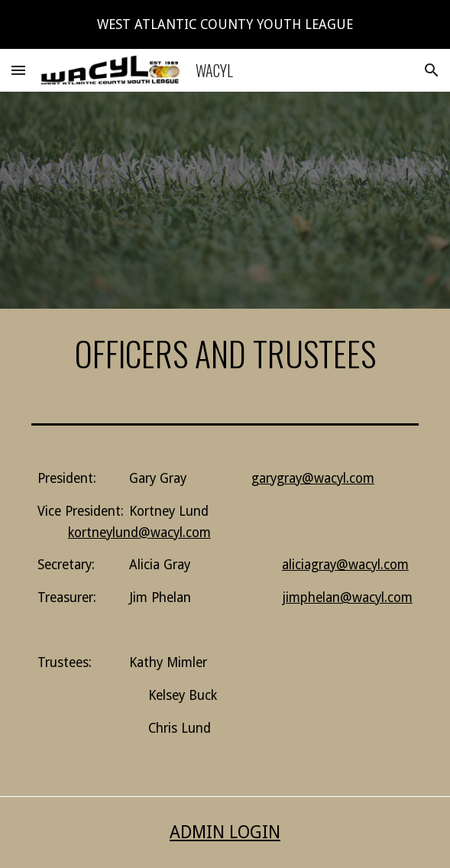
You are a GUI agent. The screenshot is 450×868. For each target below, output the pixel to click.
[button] (18, 70)
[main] (225, 354)
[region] (225, 24)
